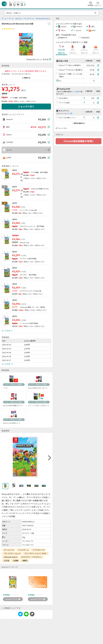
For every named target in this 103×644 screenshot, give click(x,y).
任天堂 (7, 561)
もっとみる (7, 331)
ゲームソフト (9, 550)
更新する (26, 78)
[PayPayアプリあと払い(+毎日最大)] (98, 70)
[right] (49, 458)
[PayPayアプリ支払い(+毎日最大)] (98, 65)
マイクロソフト (39, 550)
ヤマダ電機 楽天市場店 (18, 98)
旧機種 (16, 561)
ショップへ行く (26, 106)
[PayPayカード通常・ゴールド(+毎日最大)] (98, 74)
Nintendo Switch (43, 19)
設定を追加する (79, 123)
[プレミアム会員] (98, 103)
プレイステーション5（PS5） (36, 553)
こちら (75, 92)
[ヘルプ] (84, 98)
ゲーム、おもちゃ (15, 19)
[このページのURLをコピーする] (32, 614)
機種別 (25, 561)
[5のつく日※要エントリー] (98, 118)
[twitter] (20, 615)
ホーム (4, 19)
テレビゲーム (29, 19)
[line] (26, 615)
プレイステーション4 (12, 553)
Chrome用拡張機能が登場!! (79, 141)
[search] (96, 13)
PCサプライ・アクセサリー (32, 557)
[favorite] (49, 24)
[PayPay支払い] (98, 98)
